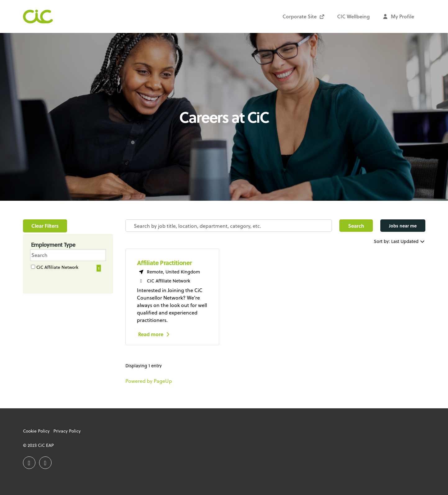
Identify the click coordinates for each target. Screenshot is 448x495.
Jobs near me (403, 226)
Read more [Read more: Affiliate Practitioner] (154, 334)
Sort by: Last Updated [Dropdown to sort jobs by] (400, 241)
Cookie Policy (36, 431)
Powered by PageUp (149, 381)
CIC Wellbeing (353, 16)
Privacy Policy (67, 431)
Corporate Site (304, 16)
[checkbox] (33, 267)
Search (356, 226)
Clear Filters (45, 226)
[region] (275, 310)
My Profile (398, 16)
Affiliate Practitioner (164, 263)
